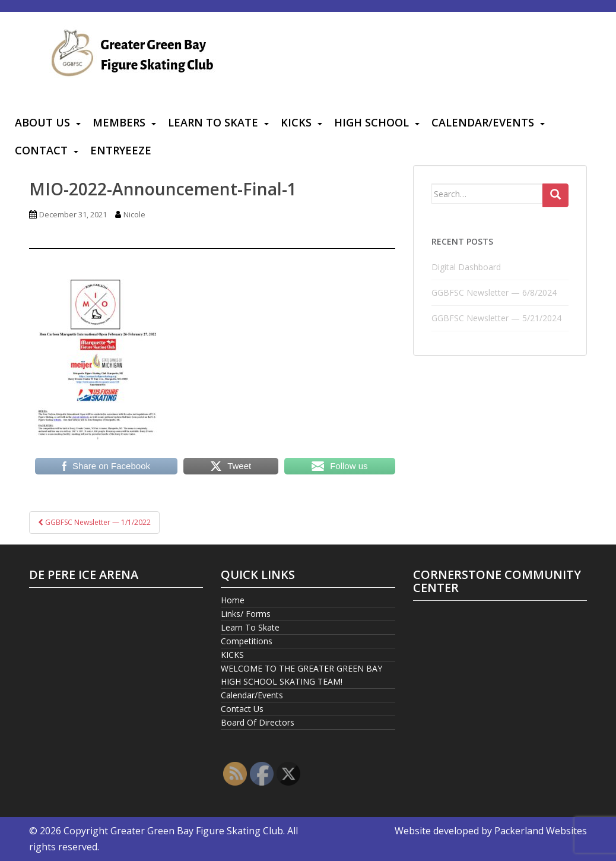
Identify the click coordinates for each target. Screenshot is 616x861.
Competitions (247, 641)
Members (119, 122)
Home (233, 600)
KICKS (296, 122)
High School (371, 122)
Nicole (134, 214)
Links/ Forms (246, 614)
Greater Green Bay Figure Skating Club (197, 831)
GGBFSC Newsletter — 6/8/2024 (494, 292)
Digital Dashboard (466, 267)
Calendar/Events (483, 122)
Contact (41, 150)
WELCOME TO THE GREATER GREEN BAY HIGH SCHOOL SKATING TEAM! (301, 675)
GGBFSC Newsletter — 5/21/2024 (496, 318)
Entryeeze (121, 150)
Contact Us (242, 709)
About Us (42, 122)
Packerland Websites (541, 831)
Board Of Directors (258, 722)
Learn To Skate (213, 122)
